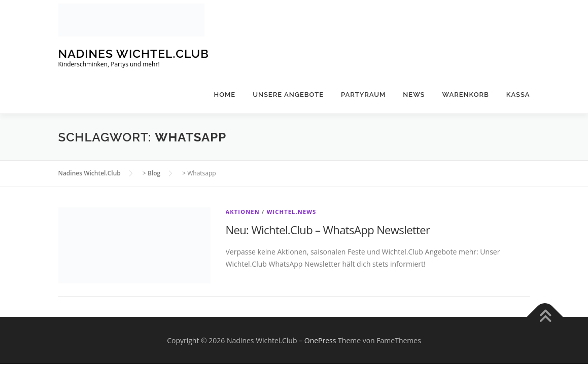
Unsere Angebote (288, 95)
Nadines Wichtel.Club (134, 53)
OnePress (320, 340)
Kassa (518, 95)
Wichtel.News (292, 212)
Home (225, 95)
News (414, 95)
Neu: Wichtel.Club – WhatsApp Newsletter (328, 230)
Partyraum (363, 95)
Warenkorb (466, 95)
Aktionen (243, 212)
